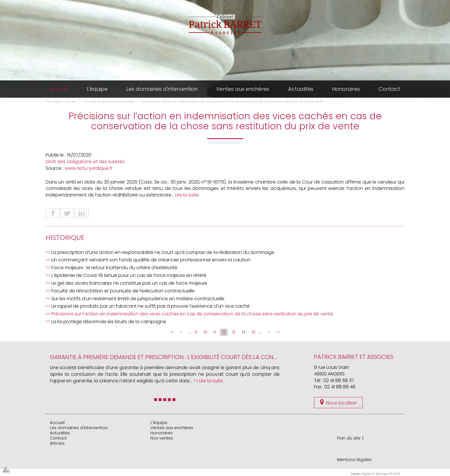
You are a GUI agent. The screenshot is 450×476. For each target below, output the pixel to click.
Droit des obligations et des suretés (109, 102)
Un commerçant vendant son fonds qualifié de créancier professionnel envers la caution (151, 260)
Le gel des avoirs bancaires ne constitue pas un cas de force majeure (129, 283)
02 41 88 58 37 (339, 380)
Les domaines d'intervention (162, 89)
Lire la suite (187, 195)
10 (205, 332)
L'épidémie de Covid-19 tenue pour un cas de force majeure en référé (129, 275)
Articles (57, 443)
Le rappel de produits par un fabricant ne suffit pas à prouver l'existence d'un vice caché (151, 306)
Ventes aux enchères (243, 89)
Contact (389, 89)
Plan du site (349, 438)
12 (224, 332)
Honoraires (346, 89)
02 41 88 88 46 (340, 387)
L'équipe (97, 89)
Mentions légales (354, 460)
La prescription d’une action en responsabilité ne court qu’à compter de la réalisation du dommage (163, 252)
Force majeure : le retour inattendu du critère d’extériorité (114, 268)
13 (234, 332)
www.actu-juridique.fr (89, 168)
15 (254, 332)
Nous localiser (341, 403)
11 (215, 332)
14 (244, 332)
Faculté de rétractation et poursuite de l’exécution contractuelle (123, 291)
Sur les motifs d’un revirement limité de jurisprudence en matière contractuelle (138, 299)
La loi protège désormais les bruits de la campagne (109, 322)
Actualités (301, 89)
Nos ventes (162, 438)
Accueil (59, 89)
